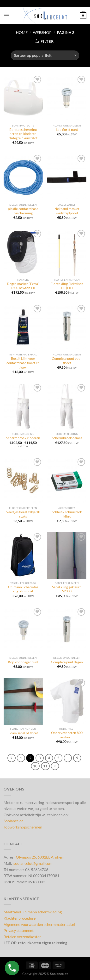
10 (35, 766)
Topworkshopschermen (23, 827)
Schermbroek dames (67, 438)
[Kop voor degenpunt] (23, 630)
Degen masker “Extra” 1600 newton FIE (23, 286)
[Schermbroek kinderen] (23, 406)
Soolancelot (13, 821)
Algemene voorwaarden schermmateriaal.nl (39, 924)
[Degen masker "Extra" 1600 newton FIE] (23, 252)
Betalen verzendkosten (23, 937)
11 (45, 766)
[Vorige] (12, 758)
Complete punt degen (67, 662)
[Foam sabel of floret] (23, 701)
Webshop (42, 32)
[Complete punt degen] (67, 630)
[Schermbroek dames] (67, 406)
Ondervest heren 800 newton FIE (67, 735)
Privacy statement (19, 930)
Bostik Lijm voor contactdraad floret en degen (23, 363)
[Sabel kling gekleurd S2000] (67, 555)
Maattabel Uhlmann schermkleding (33, 912)
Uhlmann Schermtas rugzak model (23, 589)
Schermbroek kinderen (23, 438)
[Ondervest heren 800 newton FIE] (67, 701)
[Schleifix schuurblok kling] (67, 480)
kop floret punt (67, 130)
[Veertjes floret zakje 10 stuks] (23, 480)
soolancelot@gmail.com (33, 863)
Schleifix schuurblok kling (67, 514)
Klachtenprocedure (20, 918)
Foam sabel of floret (23, 733)
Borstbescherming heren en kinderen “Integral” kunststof (23, 134)
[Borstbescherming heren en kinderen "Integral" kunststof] (23, 98)
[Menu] (6, 16)
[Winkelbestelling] (45, 55)
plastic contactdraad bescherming (23, 211)
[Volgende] (55, 766)
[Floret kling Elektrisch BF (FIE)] (67, 252)
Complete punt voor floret (67, 361)
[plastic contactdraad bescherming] (23, 177)
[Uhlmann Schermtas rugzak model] (23, 555)
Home (22, 32)
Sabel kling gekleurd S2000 (67, 589)
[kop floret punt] (67, 98)
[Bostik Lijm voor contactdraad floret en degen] (23, 327)
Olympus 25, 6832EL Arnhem (40, 857)
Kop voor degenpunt (23, 662)
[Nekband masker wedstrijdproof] (67, 177)
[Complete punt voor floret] (67, 327)
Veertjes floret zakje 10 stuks (23, 514)
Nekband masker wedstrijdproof (67, 211)
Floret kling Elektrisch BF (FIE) (67, 286)
